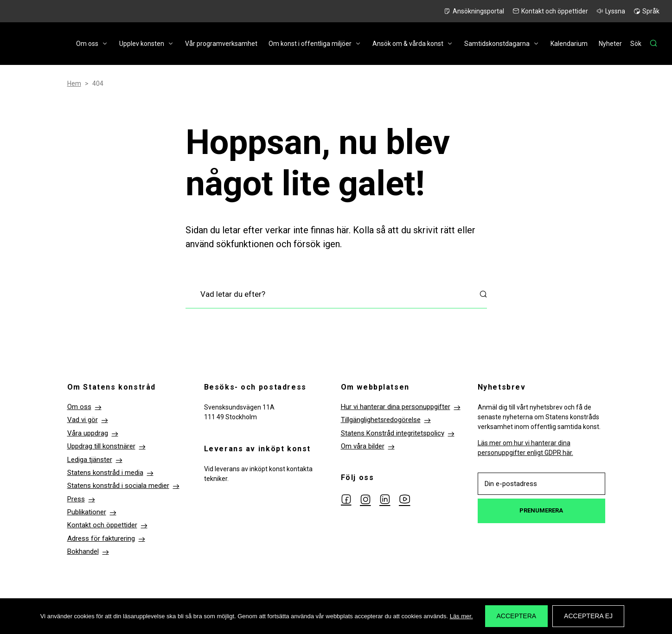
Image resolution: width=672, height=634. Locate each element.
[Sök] (644, 44)
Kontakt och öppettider (555, 11)
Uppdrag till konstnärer (101, 446)
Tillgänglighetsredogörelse (381, 420)
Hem (74, 83)
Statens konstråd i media (105, 473)
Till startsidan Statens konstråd (35, 44)
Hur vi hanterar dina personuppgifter (396, 407)
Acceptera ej (588, 616)
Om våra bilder (363, 446)
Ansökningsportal (478, 11)
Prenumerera (541, 510)
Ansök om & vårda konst (408, 44)
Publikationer (87, 512)
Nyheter (610, 44)
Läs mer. (461, 616)
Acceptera (517, 616)
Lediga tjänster (90, 460)
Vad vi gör (83, 420)
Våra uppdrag (88, 433)
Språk (651, 11)
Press (76, 499)
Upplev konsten (142, 44)
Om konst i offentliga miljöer (310, 44)
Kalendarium (569, 44)
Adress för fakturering (101, 538)
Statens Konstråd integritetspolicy (393, 433)
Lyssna (615, 11)
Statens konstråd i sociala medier (118, 486)
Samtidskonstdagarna (497, 44)
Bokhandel (83, 551)
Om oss (87, 44)
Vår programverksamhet (221, 44)
